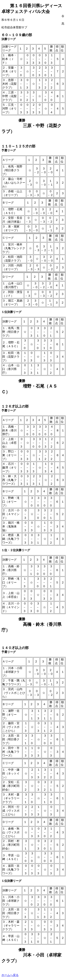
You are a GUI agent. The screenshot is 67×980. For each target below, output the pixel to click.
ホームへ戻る (10, 975)
